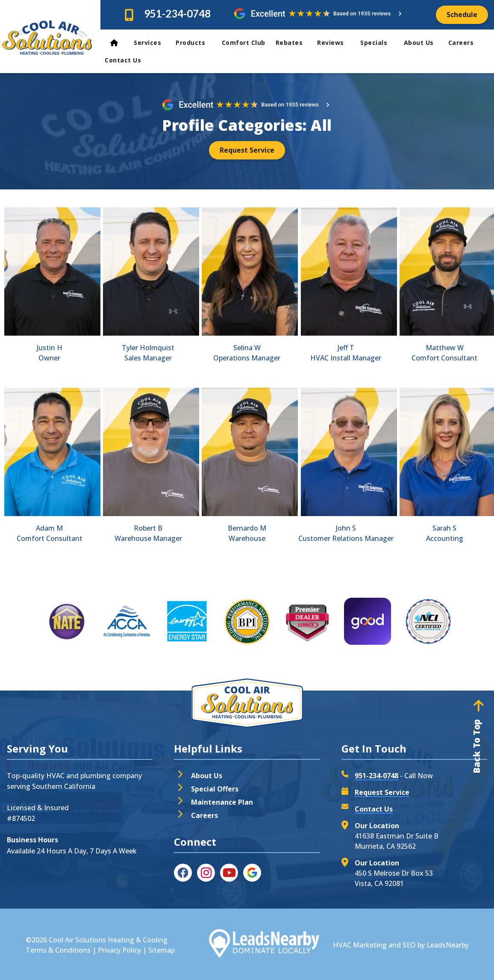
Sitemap (162, 950)
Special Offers (215, 789)
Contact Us (124, 60)
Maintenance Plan (222, 802)
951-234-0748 (177, 13)
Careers (461, 43)
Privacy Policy (119, 950)
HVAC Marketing (360, 945)
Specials (379, 43)
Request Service (382, 792)
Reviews (335, 43)
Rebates (293, 43)
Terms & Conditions (58, 950)
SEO (409, 945)
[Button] (462, 15)
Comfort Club (244, 43)
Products (195, 43)
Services (151, 43)
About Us (423, 43)
